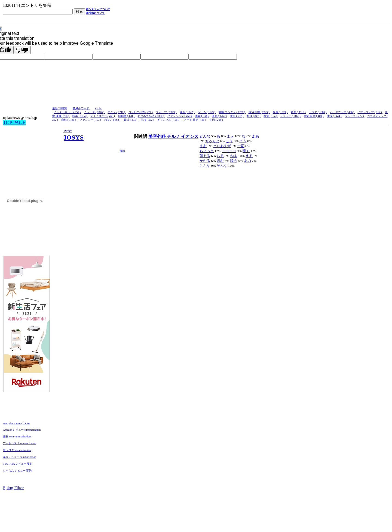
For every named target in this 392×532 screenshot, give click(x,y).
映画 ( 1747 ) (187, 112)
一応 (241, 146)
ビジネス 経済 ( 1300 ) (151, 116)
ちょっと (207, 151)
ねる (234, 156)
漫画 (122, 151)
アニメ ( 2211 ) (117, 112)
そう (243, 141)
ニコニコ (229, 151)
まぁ (230, 136)
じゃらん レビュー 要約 (17, 471)
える (249, 156)
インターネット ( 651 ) (68, 112)
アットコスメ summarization (20, 443)
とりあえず (222, 146)
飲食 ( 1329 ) (281, 112)
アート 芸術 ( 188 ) (195, 120)
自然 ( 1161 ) (69, 120)
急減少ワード (81, 108)
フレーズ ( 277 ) (355, 116)
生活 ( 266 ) (216, 120)
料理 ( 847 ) (254, 116)
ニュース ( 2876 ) (95, 112)
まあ (203, 146)
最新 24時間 (60, 108)
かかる (205, 161)
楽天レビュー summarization (20, 457)
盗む (220, 161)
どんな (205, 136)
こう (229, 141)
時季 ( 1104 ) (80, 116)
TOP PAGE (14, 123)
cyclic (99, 108)
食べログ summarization (17, 450)
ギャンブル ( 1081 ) (169, 120)
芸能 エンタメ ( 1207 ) (232, 112)
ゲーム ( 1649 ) (207, 112)
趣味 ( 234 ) (131, 120)
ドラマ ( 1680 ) (318, 112)
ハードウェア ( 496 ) (342, 112)
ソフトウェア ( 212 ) (370, 112)
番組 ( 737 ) (237, 116)
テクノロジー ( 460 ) (103, 116)
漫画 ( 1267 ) (220, 116)
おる (220, 156)
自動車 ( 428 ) (127, 116)
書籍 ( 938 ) (202, 116)
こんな (205, 166)
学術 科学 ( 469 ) (314, 116)
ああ (256, 136)
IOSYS (74, 137)
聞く (246, 151)
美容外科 (158, 136)
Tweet (68, 131)
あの (247, 161)
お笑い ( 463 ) (113, 120)
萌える (205, 156)
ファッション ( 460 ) (180, 116)
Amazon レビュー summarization (22, 430)
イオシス (190, 136)
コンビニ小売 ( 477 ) (141, 112)
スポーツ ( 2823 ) (166, 112)
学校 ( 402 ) (148, 120)
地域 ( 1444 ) (334, 116)
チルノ (174, 136)
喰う (234, 161)
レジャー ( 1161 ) (291, 116)
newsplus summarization (16, 423)
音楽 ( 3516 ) (298, 112)
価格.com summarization (17, 436)
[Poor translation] (22, 50)
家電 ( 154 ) (271, 116)
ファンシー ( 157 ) (91, 120)
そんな (222, 166)
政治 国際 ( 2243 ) (259, 112)
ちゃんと (212, 141)
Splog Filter (13, 488)
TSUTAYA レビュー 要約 (18, 464)
